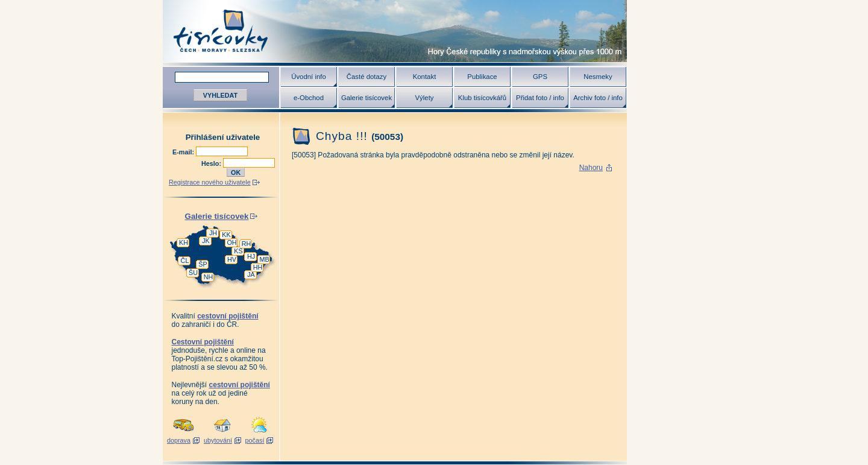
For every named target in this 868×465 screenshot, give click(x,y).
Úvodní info (309, 77)
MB (264, 259)
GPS (540, 77)
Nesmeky (598, 77)
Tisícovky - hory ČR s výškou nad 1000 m (395, 31)
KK (226, 235)
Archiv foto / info (598, 98)
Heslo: (212, 163)
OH (231, 242)
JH (213, 233)
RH (247, 244)
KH (184, 242)
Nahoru (591, 168)
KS (238, 251)
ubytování (218, 440)
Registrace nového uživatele (210, 182)
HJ (251, 256)
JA (251, 274)
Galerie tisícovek (366, 98)
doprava (179, 440)
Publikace (482, 77)
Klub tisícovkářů (482, 98)
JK (206, 241)
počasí (255, 440)
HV (232, 259)
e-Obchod (309, 98)
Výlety (424, 98)
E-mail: (184, 152)
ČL (185, 261)
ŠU (193, 273)
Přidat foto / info (540, 98)
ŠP (203, 264)
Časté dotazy (366, 77)
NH (209, 277)
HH (258, 267)
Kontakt (425, 77)
